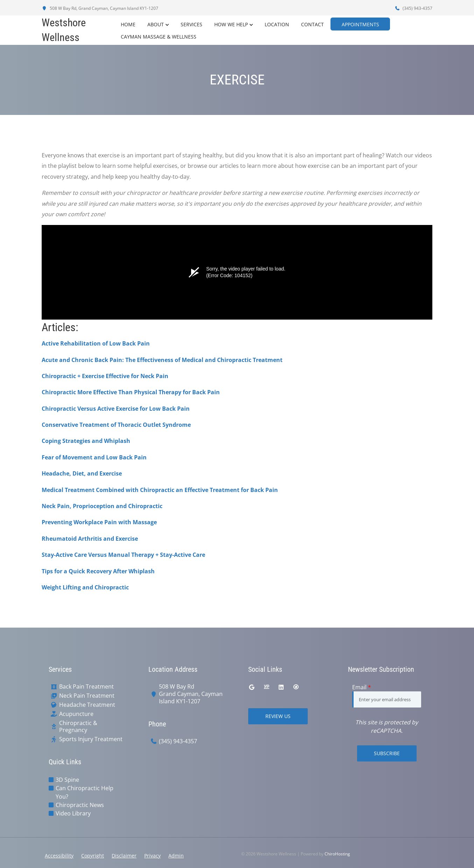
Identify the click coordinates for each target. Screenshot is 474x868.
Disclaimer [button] (124, 856)
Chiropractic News (80, 805)
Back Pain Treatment (86, 687)
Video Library (73, 813)
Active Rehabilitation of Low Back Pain (96, 343)
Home (127, 24)
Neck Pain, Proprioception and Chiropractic (102, 506)
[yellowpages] (266, 687)
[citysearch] (296, 687)
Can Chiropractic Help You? (85, 792)
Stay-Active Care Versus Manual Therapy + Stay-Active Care (123, 555)
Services (191, 24)
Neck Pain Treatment (87, 696)
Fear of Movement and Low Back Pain (94, 457)
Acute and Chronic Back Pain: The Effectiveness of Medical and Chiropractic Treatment (162, 360)
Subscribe (387, 753)
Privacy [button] (152, 856)
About (155, 24)
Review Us (278, 716)
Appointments (363, 24)
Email (362, 687)
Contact (312, 24)
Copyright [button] (93, 856)
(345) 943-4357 (413, 8)
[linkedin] (281, 687)
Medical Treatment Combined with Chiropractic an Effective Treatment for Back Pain (160, 490)
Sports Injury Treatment (91, 739)
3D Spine (67, 780)
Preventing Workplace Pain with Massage (99, 522)
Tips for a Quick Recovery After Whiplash (98, 571)
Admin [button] (176, 856)
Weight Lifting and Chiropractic (85, 587)
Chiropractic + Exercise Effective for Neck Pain (105, 376)
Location (276, 24)
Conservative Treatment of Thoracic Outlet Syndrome (116, 425)
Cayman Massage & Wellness (158, 36)
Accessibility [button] (59, 856)
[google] (252, 687)
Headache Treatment (87, 705)
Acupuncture (76, 714)
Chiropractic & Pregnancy (78, 727)
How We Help (230, 24)
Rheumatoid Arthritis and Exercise (90, 539)
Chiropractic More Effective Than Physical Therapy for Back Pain (131, 392)
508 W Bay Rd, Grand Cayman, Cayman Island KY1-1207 (100, 8)
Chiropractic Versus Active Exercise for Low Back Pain (116, 409)
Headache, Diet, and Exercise (82, 473)
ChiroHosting (337, 854)
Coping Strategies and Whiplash (86, 441)
